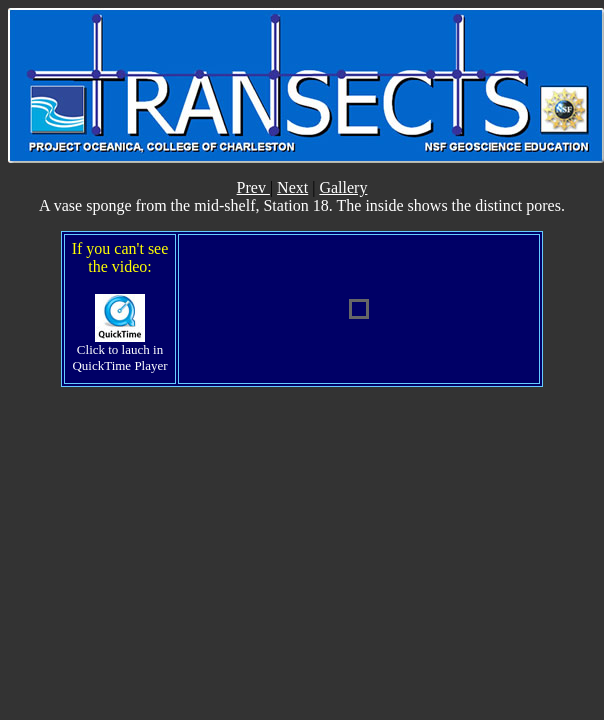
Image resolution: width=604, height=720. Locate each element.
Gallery (343, 187)
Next (292, 187)
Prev (253, 187)
